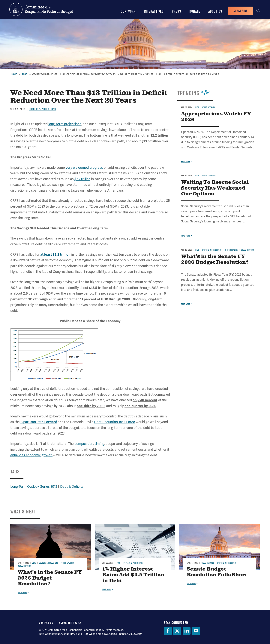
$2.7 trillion (82, 179)
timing (99, 444)
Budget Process (248, 250)
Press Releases (208, 563)
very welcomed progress (84, 168)
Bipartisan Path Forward (39, 422)
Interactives (154, 11)
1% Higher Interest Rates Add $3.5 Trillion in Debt (133, 575)
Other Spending (209, 107)
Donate (195, 11)
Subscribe (240, 11)
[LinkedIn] (187, 631)
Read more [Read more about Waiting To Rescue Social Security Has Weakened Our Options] (186, 236)
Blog (24, 74)
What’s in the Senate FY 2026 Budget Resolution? (215, 259)
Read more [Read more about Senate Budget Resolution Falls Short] (191, 584)
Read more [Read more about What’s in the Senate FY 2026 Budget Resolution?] (186, 304)
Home (14, 74)
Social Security (209, 176)
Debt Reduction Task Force (115, 422)
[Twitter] (177, 631)
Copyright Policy (70, 623)
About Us (215, 11)
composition (84, 444)
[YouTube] (196, 631)
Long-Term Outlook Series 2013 (34, 487)
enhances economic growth (31, 455)
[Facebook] (168, 631)
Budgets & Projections (42, 109)
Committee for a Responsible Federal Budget (41, 9)
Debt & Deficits (72, 487)
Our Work (128, 11)
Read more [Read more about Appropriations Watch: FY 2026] (186, 162)
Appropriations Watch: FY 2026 (216, 117)
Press (177, 11)
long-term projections (65, 124)
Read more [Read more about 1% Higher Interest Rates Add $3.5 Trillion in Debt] (107, 589)
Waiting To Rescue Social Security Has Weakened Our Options (215, 188)
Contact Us (46, 623)
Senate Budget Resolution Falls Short (217, 572)
